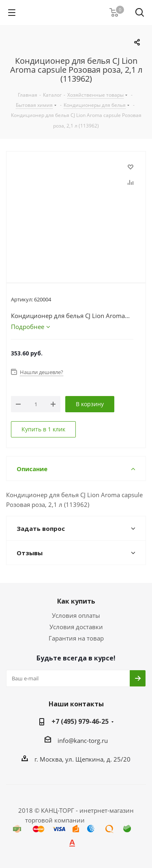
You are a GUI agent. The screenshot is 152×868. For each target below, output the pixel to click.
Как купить (76, 601)
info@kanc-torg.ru (83, 740)
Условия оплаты (76, 615)
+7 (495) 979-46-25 (80, 721)
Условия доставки (76, 627)
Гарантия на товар (76, 638)
